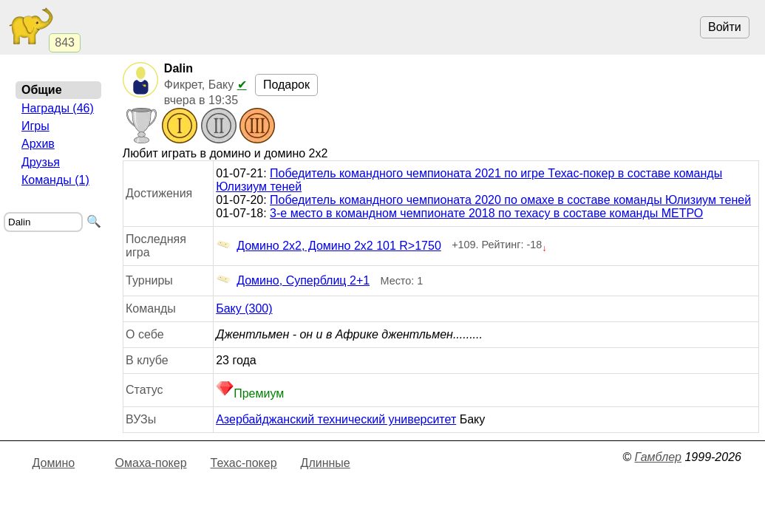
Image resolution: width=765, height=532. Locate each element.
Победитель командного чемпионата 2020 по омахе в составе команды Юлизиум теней (510, 200)
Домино (54, 463)
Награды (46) (58, 108)
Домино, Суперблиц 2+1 (293, 281)
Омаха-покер (151, 463)
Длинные (326, 463)
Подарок (286, 85)
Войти (725, 27)
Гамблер (658, 457)
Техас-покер (244, 463)
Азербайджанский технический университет (336, 419)
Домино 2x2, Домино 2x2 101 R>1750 (329, 246)
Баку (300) (244, 308)
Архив (38, 144)
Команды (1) (55, 180)
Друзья (41, 162)
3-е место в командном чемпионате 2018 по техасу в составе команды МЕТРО (486, 213)
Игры (35, 126)
